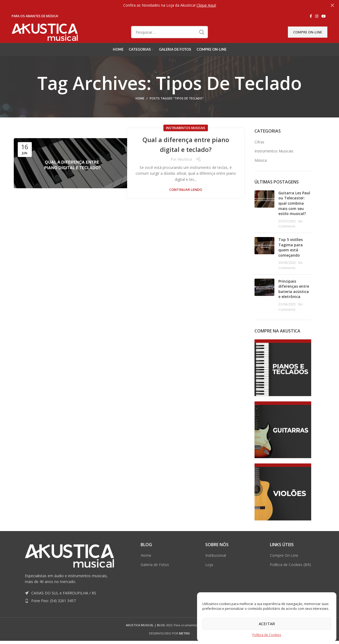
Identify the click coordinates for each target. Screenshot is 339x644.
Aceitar (267, 624)
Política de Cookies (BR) (290, 571)
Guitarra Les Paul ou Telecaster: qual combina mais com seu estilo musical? (294, 210)
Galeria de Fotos (155, 571)
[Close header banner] (332, 5)
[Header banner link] (162, 5)
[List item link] (70, 608)
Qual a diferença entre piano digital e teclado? (186, 151)
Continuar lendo (186, 197)
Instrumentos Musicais (186, 135)
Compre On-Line (308, 35)
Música (261, 167)
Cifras (259, 149)
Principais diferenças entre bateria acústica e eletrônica (294, 296)
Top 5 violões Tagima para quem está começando (291, 254)
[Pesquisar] (169, 36)
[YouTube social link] (324, 16)
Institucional (216, 562)
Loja (209, 571)
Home (140, 105)
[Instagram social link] (317, 16)
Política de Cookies (267, 635)
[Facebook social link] (311, 16)
